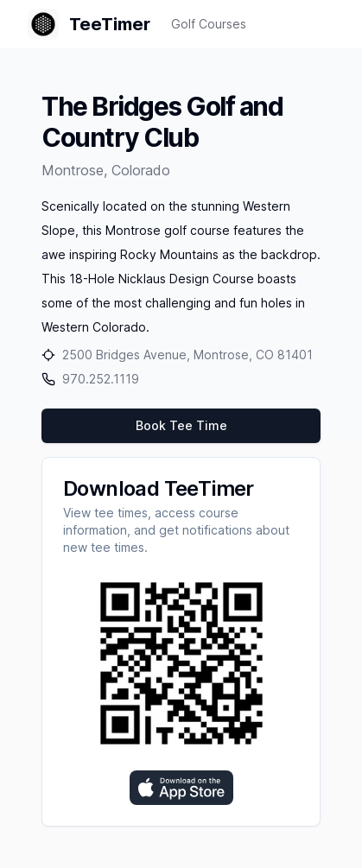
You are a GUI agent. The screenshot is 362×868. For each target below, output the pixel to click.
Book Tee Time (181, 425)
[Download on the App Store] (181, 788)
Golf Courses (209, 24)
